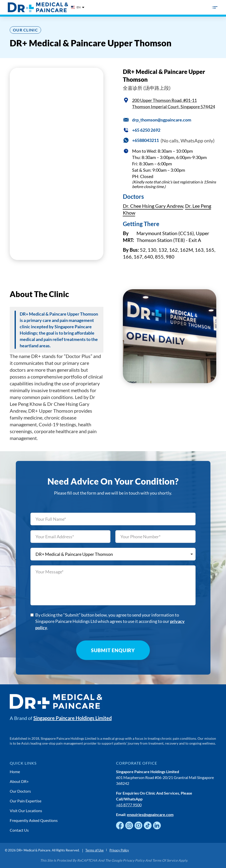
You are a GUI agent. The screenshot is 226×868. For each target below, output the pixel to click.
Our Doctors (20, 791)
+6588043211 (145, 140)
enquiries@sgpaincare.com (150, 814)
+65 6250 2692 (146, 130)
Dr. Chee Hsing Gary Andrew (153, 206)
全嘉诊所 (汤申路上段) (147, 88)
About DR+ (19, 781)
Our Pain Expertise (26, 801)
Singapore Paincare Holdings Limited (72, 718)
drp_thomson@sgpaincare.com (162, 120)
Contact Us (19, 830)
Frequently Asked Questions (34, 820)
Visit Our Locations (26, 811)
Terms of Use (95, 850)
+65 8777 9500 (129, 805)
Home (15, 772)
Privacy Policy (119, 850)
